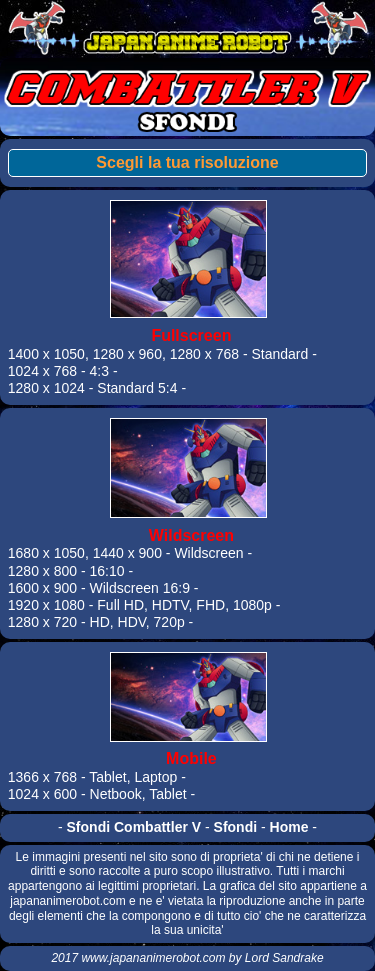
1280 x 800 (42, 571)
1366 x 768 (42, 777)
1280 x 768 (204, 354)
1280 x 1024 (46, 388)
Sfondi (236, 827)
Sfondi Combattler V (134, 827)
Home (289, 827)
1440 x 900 (127, 553)
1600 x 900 (42, 588)
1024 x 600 (42, 794)
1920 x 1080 (46, 605)
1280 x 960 (127, 354)
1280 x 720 (42, 622)
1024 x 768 (42, 371)
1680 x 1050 (46, 553)
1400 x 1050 (46, 354)
